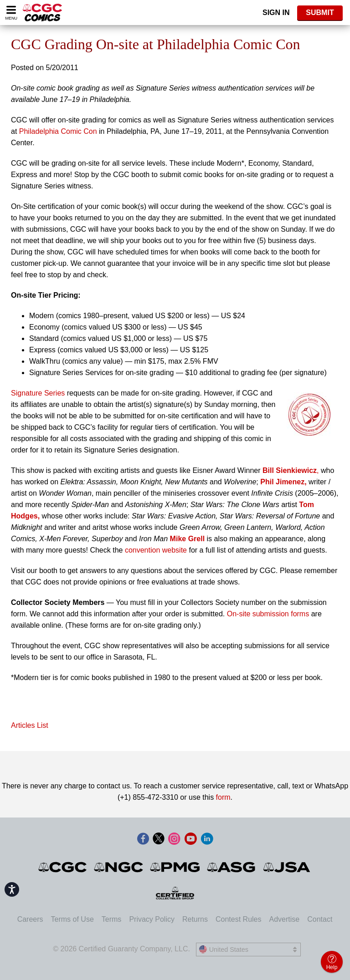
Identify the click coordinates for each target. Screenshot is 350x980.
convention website (156, 550)
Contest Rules (239, 919)
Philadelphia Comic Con (58, 131)
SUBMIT (320, 13)
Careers (30, 919)
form (223, 797)
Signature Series (39, 393)
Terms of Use (72, 919)
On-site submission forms (268, 614)
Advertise (284, 919)
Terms (112, 919)
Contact (320, 919)
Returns (195, 919)
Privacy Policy (152, 919)
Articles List (30, 725)
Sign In (276, 13)
